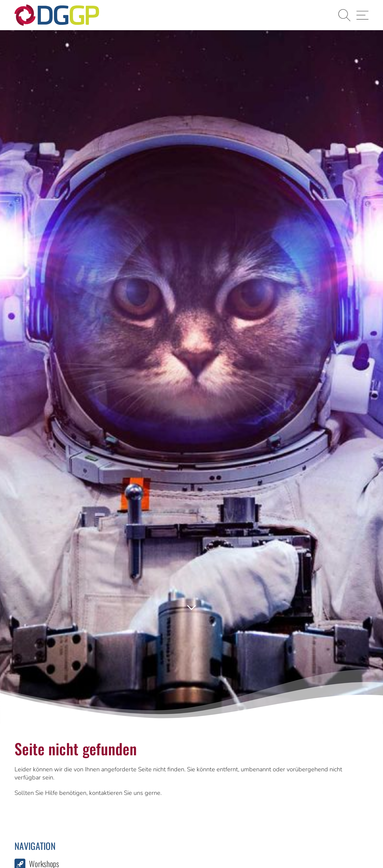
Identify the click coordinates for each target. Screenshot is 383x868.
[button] (344, 15)
